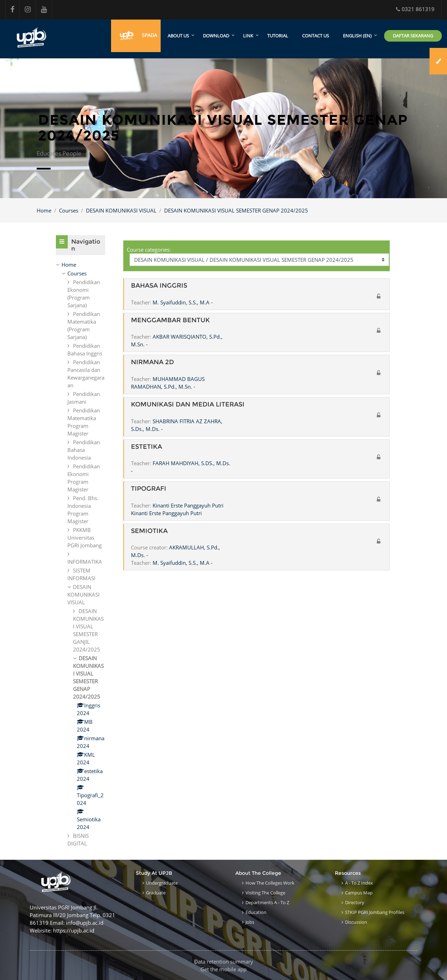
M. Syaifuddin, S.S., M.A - (183, 302)
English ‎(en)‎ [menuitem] (357, 36)
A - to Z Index (359, 883)
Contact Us (316, 36)
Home (44, 210)
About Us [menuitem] (178, 36)
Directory (355, 902)
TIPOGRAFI (149, 489)
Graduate (156, 893)
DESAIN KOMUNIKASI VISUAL (121, 210)
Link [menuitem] (248, 36)
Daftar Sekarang (413, 36)
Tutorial (278, 36)
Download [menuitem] (216, 36)
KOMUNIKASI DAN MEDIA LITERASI (188, 405)
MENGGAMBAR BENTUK (170, 320)
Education (256, 912)
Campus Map (359, 893)
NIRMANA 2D (152, 363)
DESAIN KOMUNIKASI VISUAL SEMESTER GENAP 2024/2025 (236, 210)
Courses (69, 210)
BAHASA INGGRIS (159, 286)
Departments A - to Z (267, 902)
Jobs (250, 922)
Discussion (356, 922)
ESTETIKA (146, 447)
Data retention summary (224, 961)
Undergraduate (162, 883)
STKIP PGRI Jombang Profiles (375, 912)
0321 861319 (415, 9)
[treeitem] (80, 265)
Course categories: (149, 250)
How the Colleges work (270, 883)
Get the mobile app (223, 969)
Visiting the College (265, 893)
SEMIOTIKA (149, 531)
